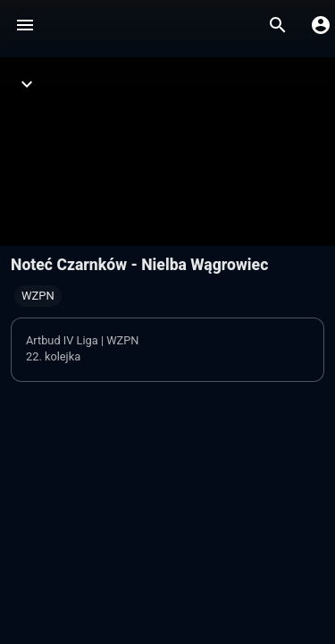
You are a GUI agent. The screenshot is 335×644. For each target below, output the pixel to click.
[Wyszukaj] (278, 25)
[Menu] (25, 25)
